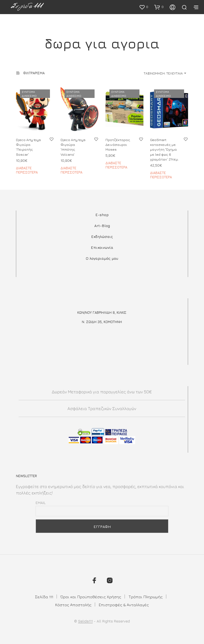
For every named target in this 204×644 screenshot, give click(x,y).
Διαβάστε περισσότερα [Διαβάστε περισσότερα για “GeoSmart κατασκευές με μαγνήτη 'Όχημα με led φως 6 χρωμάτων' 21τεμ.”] (161, 175)
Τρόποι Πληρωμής (146, 597)
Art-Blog (102, 226)
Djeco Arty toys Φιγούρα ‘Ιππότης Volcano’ (73, 147)
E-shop (102, 215)
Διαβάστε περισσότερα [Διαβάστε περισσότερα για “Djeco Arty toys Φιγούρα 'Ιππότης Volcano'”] (71, 170)
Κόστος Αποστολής (73, 605)
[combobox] (152, 73)
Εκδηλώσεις (102, 236)
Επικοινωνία (102, 247)
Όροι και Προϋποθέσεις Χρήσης (91, 597)
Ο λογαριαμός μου (102, 258)
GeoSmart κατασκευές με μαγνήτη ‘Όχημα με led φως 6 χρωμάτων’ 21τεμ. (164, 149)
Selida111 (85, 621)
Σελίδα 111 (44, 597)
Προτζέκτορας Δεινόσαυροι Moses (118, 145)
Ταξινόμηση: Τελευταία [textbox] (163, 73)
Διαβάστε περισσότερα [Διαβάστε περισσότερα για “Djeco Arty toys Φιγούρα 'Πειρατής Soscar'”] (27, 170)
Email (41, 503)
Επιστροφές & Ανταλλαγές (124, 605)
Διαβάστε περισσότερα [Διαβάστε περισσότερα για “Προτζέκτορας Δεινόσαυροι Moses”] (116, 165)
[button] (144, 7)
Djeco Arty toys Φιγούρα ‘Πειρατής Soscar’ (28, 147)
